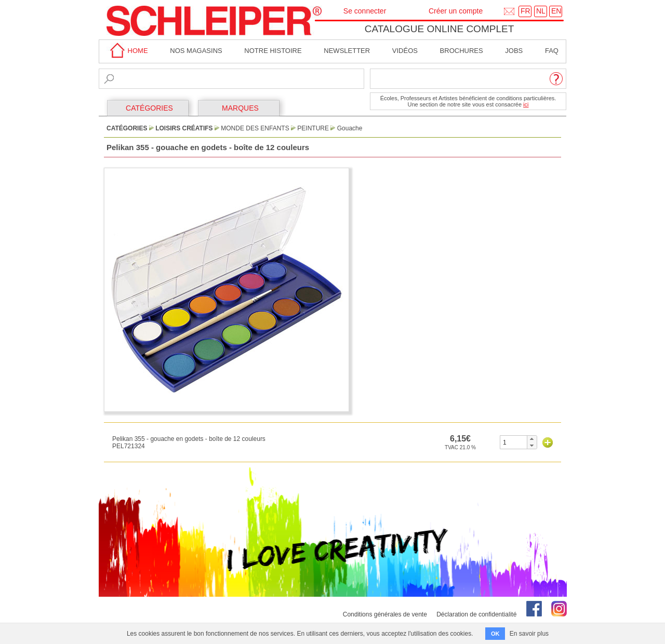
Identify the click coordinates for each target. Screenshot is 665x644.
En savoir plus (529, 634)
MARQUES (240, 108)
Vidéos (405, 51)
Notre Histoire (273, 51)
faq (552, 51)
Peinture (313, 128)
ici (526, 104)
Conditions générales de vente (385, 614)
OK (495, 634)
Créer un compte (456, 11)
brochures (462, 51)
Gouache (350, 128)
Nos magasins (196, 51)
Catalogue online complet (440, 29)
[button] (532, 439)
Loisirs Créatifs (184, 128)
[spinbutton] (514, 442)
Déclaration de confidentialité (476, 614)
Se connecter (365, 11)
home (127, 51)
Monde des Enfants (255, 128)
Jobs (514, 51)
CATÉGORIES (149, 108)
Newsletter (347, 51)
